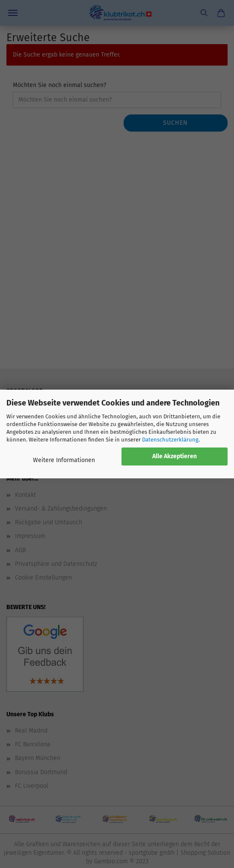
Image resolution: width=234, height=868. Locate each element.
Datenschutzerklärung (170, 440)
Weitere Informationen (64, 460)
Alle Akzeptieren (175, 456)
